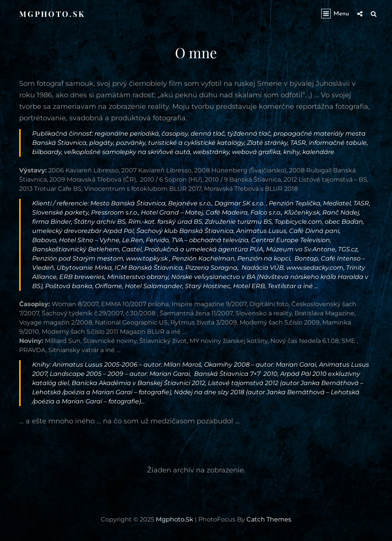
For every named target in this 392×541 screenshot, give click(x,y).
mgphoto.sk (52, 14)
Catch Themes (269, 519)
